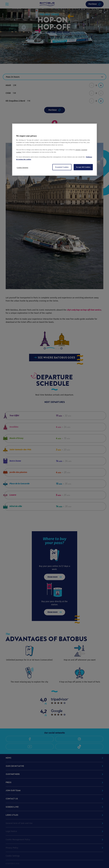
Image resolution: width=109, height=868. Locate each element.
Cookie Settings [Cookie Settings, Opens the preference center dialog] (22, 167)
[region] (54, 150)
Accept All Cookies (83, 167)
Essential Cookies (62, 167)
